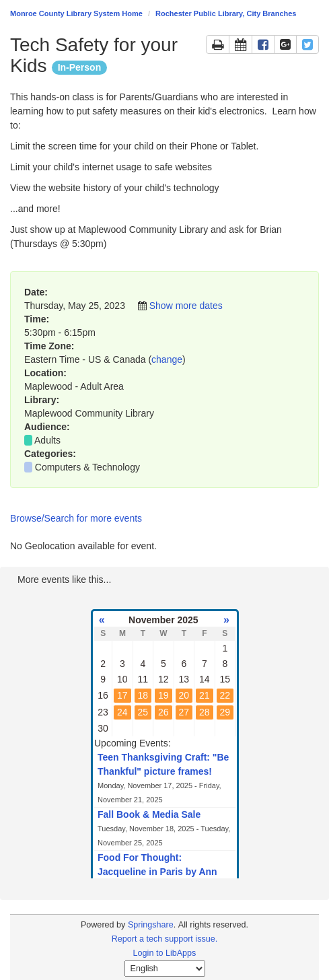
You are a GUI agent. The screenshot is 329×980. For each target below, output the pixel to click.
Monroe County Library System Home (76, 13)
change (167, 359)
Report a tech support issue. (165, 939)
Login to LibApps (165, 953)
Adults (47, 440)
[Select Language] (165, 969)
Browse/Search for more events (76, 518)
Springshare (151, 925)
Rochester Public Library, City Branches (226, 13)
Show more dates (186, 306)
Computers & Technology (87, 467)
